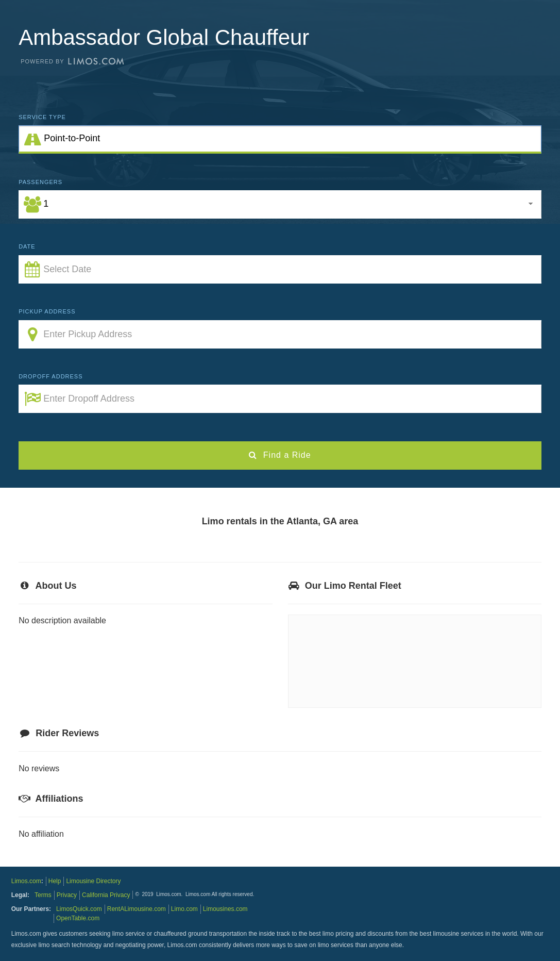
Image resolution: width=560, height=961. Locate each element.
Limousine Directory (93, 881)
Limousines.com (225, 909)
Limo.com (184, 909)
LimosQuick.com (79, 909)
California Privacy (106, 895)
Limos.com (26, 881)
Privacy (67, 895)
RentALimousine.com (137, 909)
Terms (43, 895)
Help (55, 881)
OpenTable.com (78, 918)
